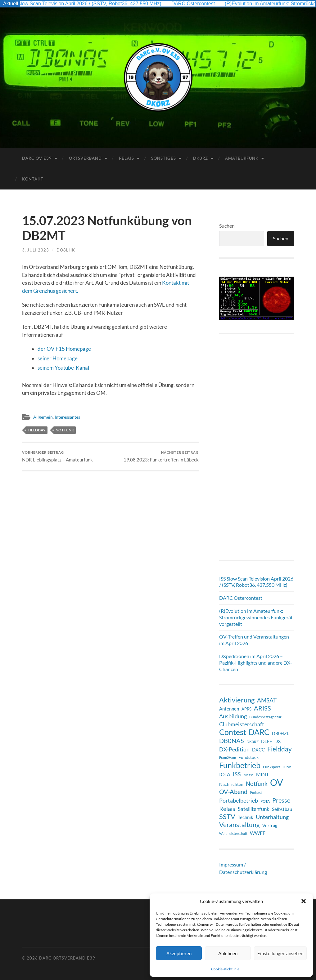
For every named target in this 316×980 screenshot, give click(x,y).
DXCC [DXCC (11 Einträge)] (258, 750)
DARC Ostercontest (196, 4)
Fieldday (37, 430)
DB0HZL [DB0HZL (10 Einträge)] (280, 733)
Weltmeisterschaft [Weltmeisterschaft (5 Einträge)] (233, 833)
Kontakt (33, 179)
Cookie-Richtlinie (225, 969)
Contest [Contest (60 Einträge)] (233, 732)
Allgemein (43, 417)
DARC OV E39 (37, 158)
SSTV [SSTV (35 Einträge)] (227, 817)
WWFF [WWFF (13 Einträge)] (258, 833)
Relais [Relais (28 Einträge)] (227, 808)
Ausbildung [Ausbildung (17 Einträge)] (233, 716)
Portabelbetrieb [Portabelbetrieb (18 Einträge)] (239, 800)
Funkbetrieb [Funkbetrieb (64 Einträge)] (240, 765)
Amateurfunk (242, 158)
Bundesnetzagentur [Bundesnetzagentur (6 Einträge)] (265, 717)
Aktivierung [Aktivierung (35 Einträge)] (237, 700)
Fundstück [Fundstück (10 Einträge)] (248, 757)
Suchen (227, 226)
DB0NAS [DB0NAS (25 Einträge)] (232, 741)
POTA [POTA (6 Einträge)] (265, 801)
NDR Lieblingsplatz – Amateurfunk (57, 456)
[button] (304, 901)
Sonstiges (164, 158)
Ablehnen (228, 953)
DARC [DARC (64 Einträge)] (259, 732)
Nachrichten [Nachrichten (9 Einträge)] (231, 784)
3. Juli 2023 (36, 250)
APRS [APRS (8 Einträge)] (246, 709)
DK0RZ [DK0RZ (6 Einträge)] (253, 742)
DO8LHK (66, 250)
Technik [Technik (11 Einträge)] (246, 817)
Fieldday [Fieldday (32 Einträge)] (280, 749)
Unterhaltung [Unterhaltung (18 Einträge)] (272, 817)
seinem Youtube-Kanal (63, 368)
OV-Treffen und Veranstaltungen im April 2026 (254, 640)
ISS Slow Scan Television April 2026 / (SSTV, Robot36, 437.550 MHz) (87, 4)
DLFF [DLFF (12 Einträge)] (266, 741)
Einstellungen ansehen (280, 953)
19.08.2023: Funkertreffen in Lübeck (161, 456)
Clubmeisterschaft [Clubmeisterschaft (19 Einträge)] (242, 724)
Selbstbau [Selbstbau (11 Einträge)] (282, 809)
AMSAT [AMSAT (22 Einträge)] (267, 700)
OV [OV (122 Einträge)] (277, 782)
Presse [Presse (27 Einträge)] (281, 800)
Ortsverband (85, 158)
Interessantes (67, 417)
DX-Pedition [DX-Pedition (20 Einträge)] (234, 749)
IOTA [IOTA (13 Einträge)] (225, 774)
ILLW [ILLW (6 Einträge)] (287, 767)
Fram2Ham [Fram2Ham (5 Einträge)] (228, 757)
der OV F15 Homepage (64, 349)
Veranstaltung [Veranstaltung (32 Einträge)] (239, 825)
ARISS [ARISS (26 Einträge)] (262, 708)
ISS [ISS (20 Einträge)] (237, 774)
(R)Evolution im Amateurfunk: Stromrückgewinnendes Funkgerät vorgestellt (256, 617)
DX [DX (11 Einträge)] (278, 741)
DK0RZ (201, 158)
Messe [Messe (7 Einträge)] (248, 775)
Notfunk (65, 430)
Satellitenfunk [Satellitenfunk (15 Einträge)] (254, 809)
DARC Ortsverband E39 (67, 958)
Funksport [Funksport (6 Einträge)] (271, 767)
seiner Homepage (58, 358)
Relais (126, 158)
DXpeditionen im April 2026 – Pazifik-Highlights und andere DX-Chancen (256, 663)
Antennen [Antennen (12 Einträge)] (229, 709)
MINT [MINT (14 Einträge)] (262, 774)
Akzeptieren (179, 953)
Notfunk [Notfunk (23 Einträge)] (257, 784)
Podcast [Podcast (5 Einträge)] (256, 793)
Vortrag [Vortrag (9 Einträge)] (270, 825)
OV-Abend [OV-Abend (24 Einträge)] (233, 792)
